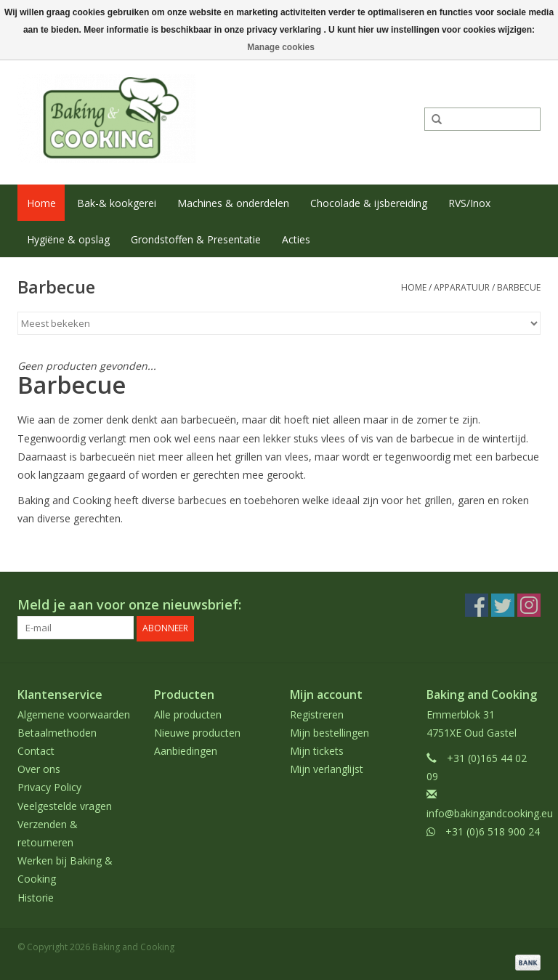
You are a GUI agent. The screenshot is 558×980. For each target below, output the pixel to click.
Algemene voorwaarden (74, 712)
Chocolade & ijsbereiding (369, 203)
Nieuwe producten (197, 731)
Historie (36, 895)
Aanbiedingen (186, 749)
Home (41, 203)
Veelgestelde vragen (65, 804)
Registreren (317, 712)
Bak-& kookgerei (117, 203)
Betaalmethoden (57, 731)
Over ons (39, 768)
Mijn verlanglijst (327, 768)
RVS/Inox (469, 203)
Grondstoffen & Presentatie (196, 239)
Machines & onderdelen (233, 203)
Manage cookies (281, 47)
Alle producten (188, 712)
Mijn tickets (317, 749)
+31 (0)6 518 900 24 (493, 830)
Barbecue (519, 287)
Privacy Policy (49, 786)
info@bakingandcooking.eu (490, 811)
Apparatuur (462, 287)
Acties (296, 239)
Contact (36, 749)
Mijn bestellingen (329, 731)
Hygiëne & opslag (68, 239)
